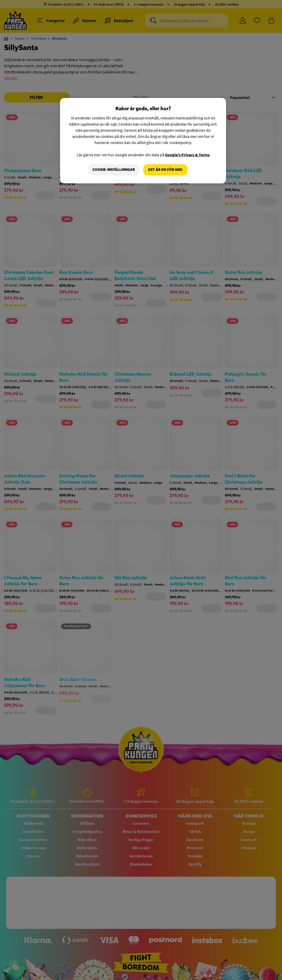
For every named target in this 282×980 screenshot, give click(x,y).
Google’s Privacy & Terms (187, 155)
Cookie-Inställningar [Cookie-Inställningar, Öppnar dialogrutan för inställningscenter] (114, 170)
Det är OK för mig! (165, 170)
